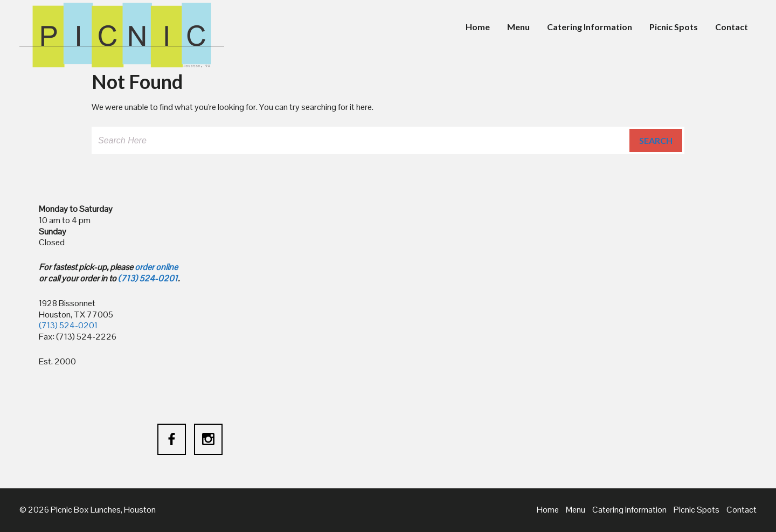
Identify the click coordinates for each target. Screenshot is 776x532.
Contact (732, 27)
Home (478, 27)
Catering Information (590, 27)
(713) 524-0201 (148, 278)
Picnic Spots (674, 27)
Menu (518, 27)
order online (156, 267)
